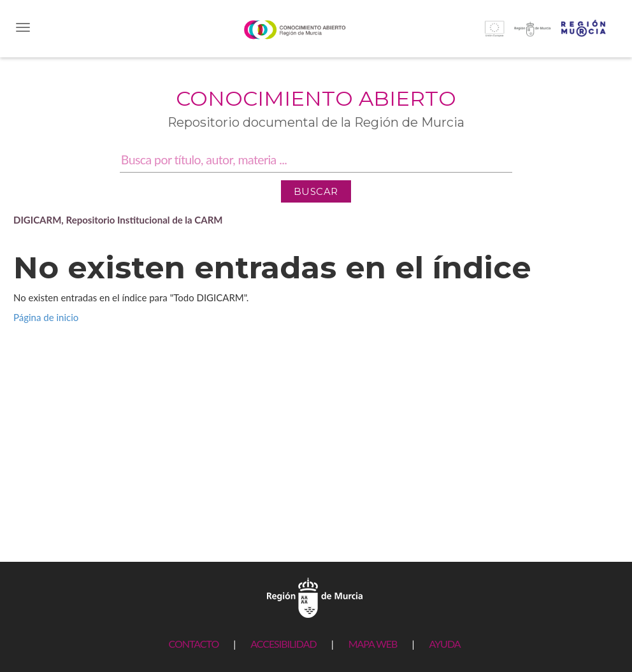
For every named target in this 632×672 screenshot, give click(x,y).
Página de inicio (46, 317)
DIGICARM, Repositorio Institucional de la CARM (118, 220)
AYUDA (444, 644)
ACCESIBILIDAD (283, 644)
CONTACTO (193, 644)
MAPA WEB (373, 644)
